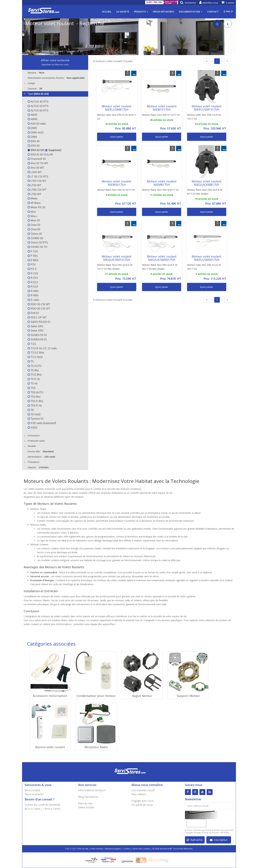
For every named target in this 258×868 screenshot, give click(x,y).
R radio (33, 300)
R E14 (33, 287)
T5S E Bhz (35, 401)
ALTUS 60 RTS (38, 111)
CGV (67, 849)
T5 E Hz (34, 379)
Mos (32, 212)
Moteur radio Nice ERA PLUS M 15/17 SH (204, 117)
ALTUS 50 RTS (38, 106)
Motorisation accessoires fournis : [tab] (56, 78)
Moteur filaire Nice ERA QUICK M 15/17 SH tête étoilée (115, 267)
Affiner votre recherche (55, 60)
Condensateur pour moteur (96, 696)
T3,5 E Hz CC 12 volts (42, 348)
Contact (213, 12)
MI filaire (34, 203)
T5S (32, 388)
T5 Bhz (33, 370)
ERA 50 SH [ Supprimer (44, 150)
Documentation (191, 12)
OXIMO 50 (35, 238)
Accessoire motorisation (50, 696)
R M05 (33, 295)
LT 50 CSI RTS (38, 177)
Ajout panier (117, 137)
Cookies (127, 849)
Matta (32, 198)
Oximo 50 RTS (38, 243)
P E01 (33, 256)
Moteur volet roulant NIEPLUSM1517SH (207, 108)
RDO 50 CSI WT (39, 304)
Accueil (107, 12)
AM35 (32, 115)
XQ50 (32, 428)
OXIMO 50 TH (38, 247)
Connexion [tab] (32, 435)
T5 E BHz (35, 375)
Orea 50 (34, 225)
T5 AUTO (35, 366)
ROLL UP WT (37, 317)
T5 (31, 362)
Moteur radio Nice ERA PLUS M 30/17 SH (204, 267)
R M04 (33, 291)
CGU (73, 849)
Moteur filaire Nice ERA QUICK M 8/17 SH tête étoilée (205, 192)
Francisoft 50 (37, 159)
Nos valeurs (139, 794)
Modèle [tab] (30, 446)
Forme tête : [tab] (41, 451)
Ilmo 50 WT (36, 168)
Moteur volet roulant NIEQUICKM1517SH (117, 258)
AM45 (32, 119)
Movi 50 (34, 220)
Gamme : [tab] (35, 89)
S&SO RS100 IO (39, 322)
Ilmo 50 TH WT (38, 163)
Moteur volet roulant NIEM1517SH (162, 108)
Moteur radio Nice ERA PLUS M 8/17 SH (117, 117)
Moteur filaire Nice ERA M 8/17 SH (160, 190)
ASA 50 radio (37, 124)
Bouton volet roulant (50, 747)
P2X (32, 265)
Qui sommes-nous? (143, 790)
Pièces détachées (163, 12)
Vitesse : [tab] (38, 467)
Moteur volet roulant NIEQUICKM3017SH (162, 258)
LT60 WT (34, 194)
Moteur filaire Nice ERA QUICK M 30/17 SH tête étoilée (160, 267)
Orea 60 (34, 229)
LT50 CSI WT (37, 181)
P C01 (33, 251)
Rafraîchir (195, 840)
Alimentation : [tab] (41, 457)
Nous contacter (34, 794)
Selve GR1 (36, 326)
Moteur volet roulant (52, 51)
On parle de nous (142, 805)
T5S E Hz (35, 406)
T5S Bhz (34, 397)
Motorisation (32, 51)
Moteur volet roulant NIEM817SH (162, 183)
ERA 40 (34, 141)
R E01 (33, 278)
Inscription (219, 840)
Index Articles (97, 849)
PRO (228, 12)
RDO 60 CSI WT (39, 309)
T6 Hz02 (34, 414)
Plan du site (85, 803)
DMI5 (32, 128)
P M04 (33, 260)
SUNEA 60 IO (37, 339)
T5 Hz (33, 384)
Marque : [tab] (36, 73)
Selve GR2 (36, 331)
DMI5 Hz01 (36, 133)
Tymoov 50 (36, 419)
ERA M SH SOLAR (40, 155)
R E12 (33, 282)
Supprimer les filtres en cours (55, 65)
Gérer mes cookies (141, 849)
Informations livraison (92, 790)
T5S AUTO (35, 392)
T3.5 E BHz (36, 353)
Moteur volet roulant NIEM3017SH (117, 183)
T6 (31, 410)
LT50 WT (34, 185)
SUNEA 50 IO (37, 335)
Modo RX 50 (36, 207)
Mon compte (32, 790)
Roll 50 (33, 313)
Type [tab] (36, 94)
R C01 (33, 273)
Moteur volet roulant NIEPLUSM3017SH (207, 258)
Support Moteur (188, 696)
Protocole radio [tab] (34, 441)
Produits (141, 12)
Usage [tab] (29, 83)
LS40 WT (35, 172)
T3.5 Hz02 (35, 357)
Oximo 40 (35, 234)
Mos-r (32, 216)
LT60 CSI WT (37, 190)
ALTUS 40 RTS (38, 102)
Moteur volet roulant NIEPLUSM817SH (117, 108)
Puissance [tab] (31, 462)
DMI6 (32, 137)
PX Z (32, 269)
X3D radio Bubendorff (42, 423)
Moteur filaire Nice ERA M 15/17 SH (161, 115)
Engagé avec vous (142, 801)
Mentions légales (113, 849)
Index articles (86, 807)
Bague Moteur (142, 696)
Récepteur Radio (96, 747)
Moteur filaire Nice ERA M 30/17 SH (116, 190)
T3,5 (32, 344)
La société (123, 12)
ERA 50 (34, 146)
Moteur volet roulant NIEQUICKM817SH (207, 183)
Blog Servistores (88, 797)
